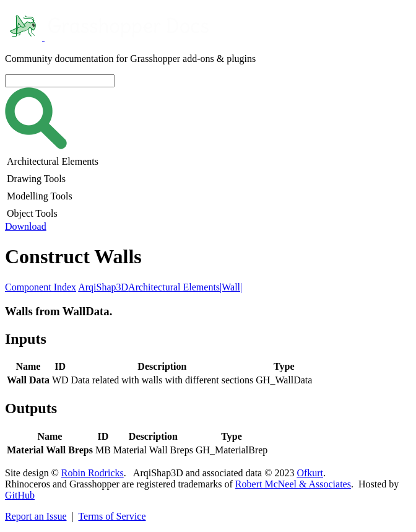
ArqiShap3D (103, 287)
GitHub (20, 495)
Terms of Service (112, 516)
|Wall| (231, 287)
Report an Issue (36, 516)
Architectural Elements (174, 287)
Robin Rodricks (93, 473)
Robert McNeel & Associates (293, 484)
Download (26, 226)
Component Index (41, 287)
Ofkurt (310, 473)
